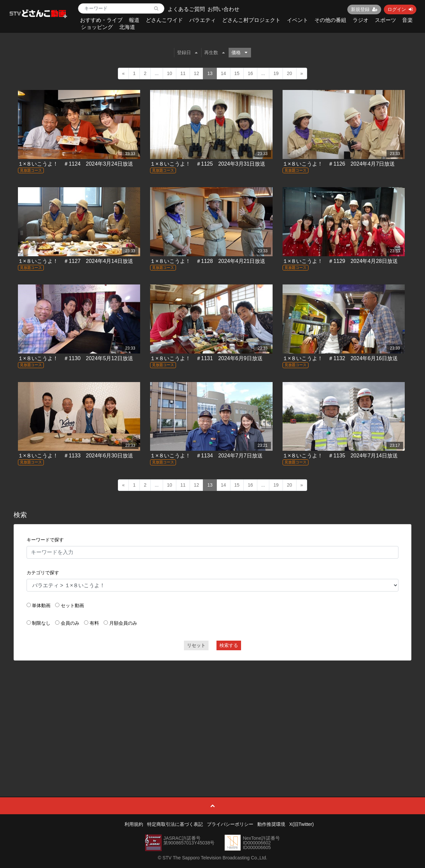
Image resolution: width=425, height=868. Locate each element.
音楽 (407, 20)
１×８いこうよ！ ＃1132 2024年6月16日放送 (340, 358)
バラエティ (203, 20)
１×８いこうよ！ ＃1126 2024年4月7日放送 (339, 164)
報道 (134, 20)
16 (250, 73)
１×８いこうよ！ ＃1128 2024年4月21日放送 (208, 261)
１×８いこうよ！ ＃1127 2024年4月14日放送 (76, 261)
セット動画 (72, 605)
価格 (239, 52)
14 (223, 73)
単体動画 (41, 605)
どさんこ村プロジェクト (251, 20)
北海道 (127, 27)
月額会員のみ (123, 623)
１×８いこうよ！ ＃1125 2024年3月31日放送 (208, 164)
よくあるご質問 (186, 9)
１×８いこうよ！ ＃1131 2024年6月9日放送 (206, 358)
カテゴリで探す (43, 573)
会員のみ (70, 623)
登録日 (187, 52)
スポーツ (385, 20)
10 (170, 73)
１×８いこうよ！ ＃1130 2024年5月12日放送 (76, 358)
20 (290, 73)
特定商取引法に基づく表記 (175, 824)
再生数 (214, 52)
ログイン (400, 9)
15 (237, 73)
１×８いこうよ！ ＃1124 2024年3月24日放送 (76, 164)
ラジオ (361, 20)
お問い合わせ (223, 9)
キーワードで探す (45, 540)
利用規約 (134, 824)
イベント (297, 20)
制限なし (41, 623)
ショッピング (97, 27)
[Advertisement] (213, 714)
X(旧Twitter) (301, 824)
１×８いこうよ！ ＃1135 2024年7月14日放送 (340, 456)
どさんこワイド (164, 20)
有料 (94, 623)
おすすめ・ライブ (101, 20)
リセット (196, 645)
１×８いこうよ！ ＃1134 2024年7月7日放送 (206, 456)
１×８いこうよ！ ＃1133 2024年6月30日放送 (76, 456)
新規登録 (364, 9)
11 (183, 73)
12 (197, 73)
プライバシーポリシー (230, 824)
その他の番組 (330, 20)
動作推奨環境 (271, 824)
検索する (229, 645)
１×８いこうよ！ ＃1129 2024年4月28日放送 (340, 261)
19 (276, 73)
